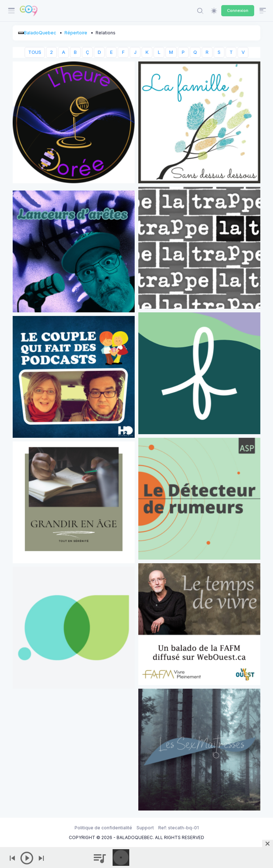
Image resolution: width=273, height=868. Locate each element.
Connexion (238, 10)
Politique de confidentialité (103, 828)
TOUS (35, 52)
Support (145, 828)
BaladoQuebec (40, 33)
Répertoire (76, 33)
